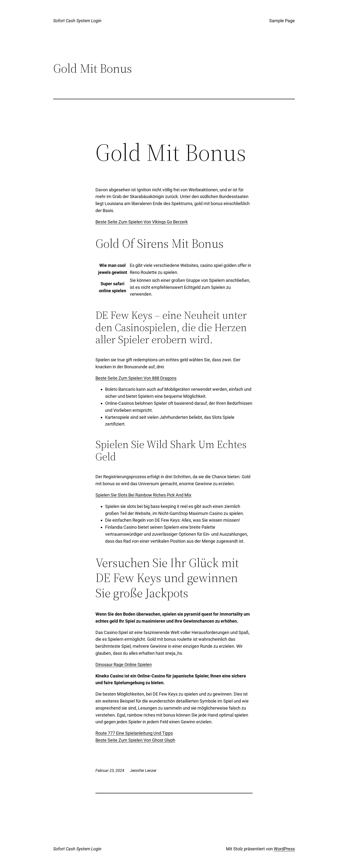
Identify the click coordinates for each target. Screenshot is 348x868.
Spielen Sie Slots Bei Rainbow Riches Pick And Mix (143, 495)
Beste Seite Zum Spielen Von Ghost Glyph (135, 740)
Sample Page (282, 21)
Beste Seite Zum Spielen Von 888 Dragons (136, 378)
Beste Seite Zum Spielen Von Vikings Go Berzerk (142, 222)
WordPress (284, 849)
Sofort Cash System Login (77, 21)
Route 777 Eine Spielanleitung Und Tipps (134, 733)
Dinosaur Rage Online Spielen (124, 665)
